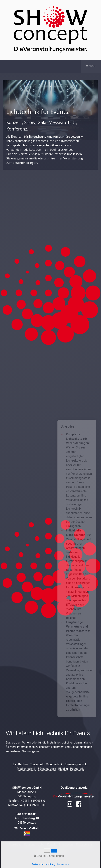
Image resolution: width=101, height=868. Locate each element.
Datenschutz (84, 845)
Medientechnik (26, 769)
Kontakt (52, 845)
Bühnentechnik (47, 769)
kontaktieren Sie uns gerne (23, 751)
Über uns (30, 845)
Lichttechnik (20, 764)
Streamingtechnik (76, 764)
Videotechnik (54, 764)
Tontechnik (37, 764)
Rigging (63, 769)
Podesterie (77, 769)
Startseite (15, 845)
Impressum (66, 845)
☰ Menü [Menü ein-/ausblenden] (91, 66)
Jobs (41, 845)
